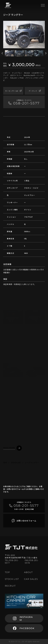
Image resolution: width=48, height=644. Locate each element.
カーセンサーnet (13, 91)
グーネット (35, 91)
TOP (5, 463)
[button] (46, 53)
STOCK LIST (16, 463)
